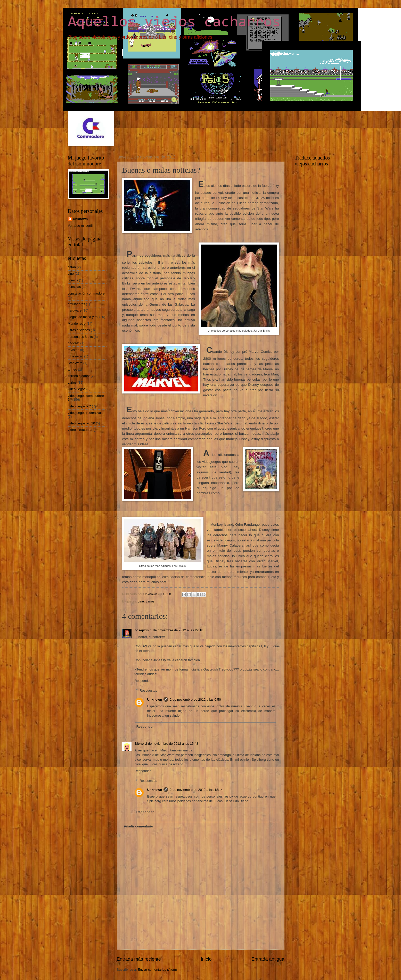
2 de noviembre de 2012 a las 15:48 (172, 744)
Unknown (154, 700)
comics (73, 280)
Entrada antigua (268, 959)
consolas (74, 287)
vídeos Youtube (79, 430)
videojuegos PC (79, 406)
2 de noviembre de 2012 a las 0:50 (195, 700)
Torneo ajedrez (79, 376)
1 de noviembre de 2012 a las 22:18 (177, 630)
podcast (74, 343)
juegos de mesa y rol (83, 317)
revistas (73, 350)
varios (150, 601)
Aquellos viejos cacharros (174, 22)
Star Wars (75, 363)
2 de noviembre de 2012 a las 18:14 (196, 790)
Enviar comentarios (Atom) (157, 970)
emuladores (76, 304)
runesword (76, 356)
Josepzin (142, 630)
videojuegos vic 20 (81, 423)
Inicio (206, 959)
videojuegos (77, 389)
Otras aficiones (79, 330)
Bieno (139, 744)
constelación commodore (86, 293)
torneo (73, 369)
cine (141, 601)
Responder (143, 681)
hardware (75, 310)
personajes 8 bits (80, 337)
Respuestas (148, 690)
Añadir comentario (138, 826)
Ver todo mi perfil (80, 226)
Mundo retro (77, 324)
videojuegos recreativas (85, 413)
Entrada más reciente (139, 959)
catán (72, 267)
